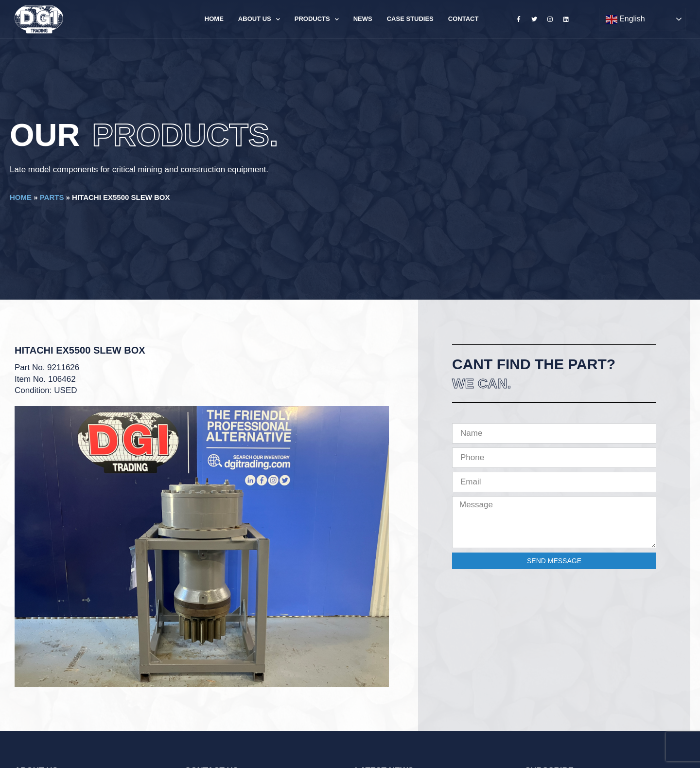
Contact (464, 19)
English (625, 19)
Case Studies (410, 19)
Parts (52, 197)
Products (317, 19)
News (363, 19)
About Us (259, 19)
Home (214, 19)
